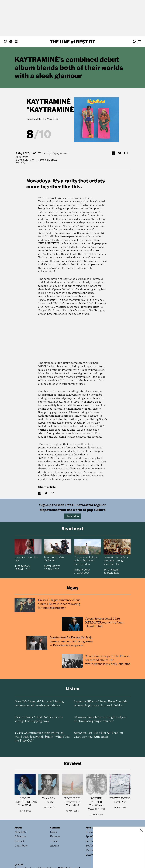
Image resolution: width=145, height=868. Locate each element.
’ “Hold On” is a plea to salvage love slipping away (39, 719)
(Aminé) (20, 162)
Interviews (22, 566)
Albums (21, 157)
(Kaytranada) (47, 160)
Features (55, 837)
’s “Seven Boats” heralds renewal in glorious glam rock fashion (101, 704)
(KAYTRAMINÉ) (25, 160)
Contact (19, 841)
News (53, 832)
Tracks (54, 841)
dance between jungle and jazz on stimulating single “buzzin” (100, 719)
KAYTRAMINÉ (49, 101)
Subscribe (73, 516)
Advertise (20, 837)
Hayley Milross (60, 153)
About (18, 828)
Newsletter (21, 832)
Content (55, 828)
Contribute (21, 846)
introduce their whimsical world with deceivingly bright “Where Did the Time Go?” (42, 737)
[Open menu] (139, 42)
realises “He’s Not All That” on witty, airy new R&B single (98, 735)
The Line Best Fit (72, 42)
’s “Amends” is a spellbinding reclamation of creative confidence (39, 704)
